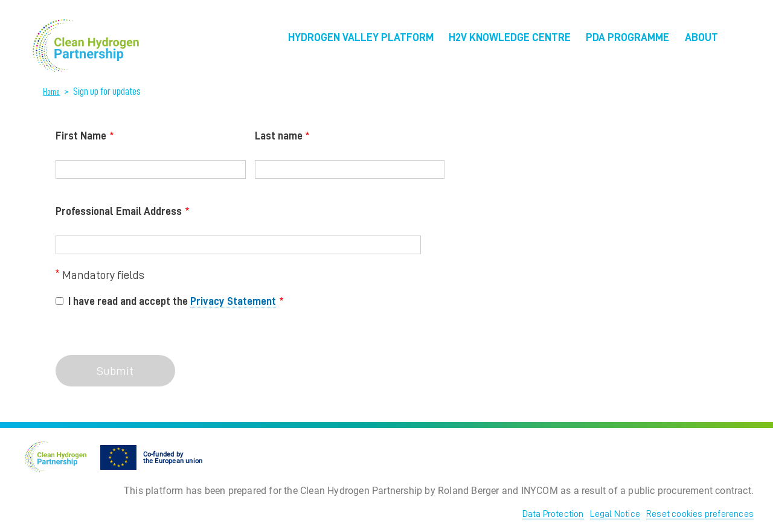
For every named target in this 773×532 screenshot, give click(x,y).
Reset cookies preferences (700, 514)
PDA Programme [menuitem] (627, 37)
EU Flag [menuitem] (743, 41)
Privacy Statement (233, 301)
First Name (81, 136)
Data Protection (553, 514)
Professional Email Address (119, 211)
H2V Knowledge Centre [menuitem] (510, 37)
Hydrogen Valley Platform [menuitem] (361, 37)
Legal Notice (615, 514)
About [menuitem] (701, 37)
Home (51, 92)
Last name (279, 136)
